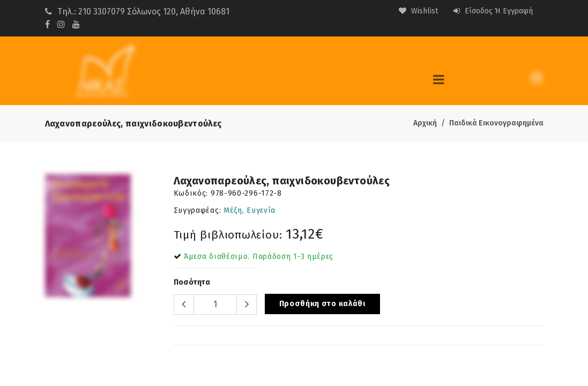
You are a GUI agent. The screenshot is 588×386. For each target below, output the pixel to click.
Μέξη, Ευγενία (250, 210)
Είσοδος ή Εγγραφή (493, 11)
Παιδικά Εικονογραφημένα (496, 123)
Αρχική (425, 123)
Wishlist (418, 11)
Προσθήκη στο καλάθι (322, 304)
